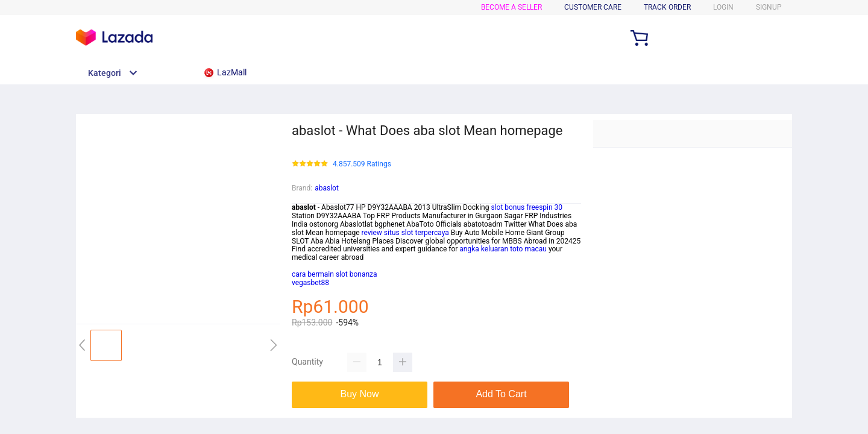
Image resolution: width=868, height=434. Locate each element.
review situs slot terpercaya (405, 233)
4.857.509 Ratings (362, 164)
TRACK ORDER (667, 7)
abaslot (327, 188)
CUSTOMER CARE (593, 7)
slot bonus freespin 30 (527, 207)
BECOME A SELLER (511, 7)
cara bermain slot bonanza (335, 274)
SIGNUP (769, 7)
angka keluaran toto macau (503, 249)
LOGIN (723, 7)
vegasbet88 (310, 283)
